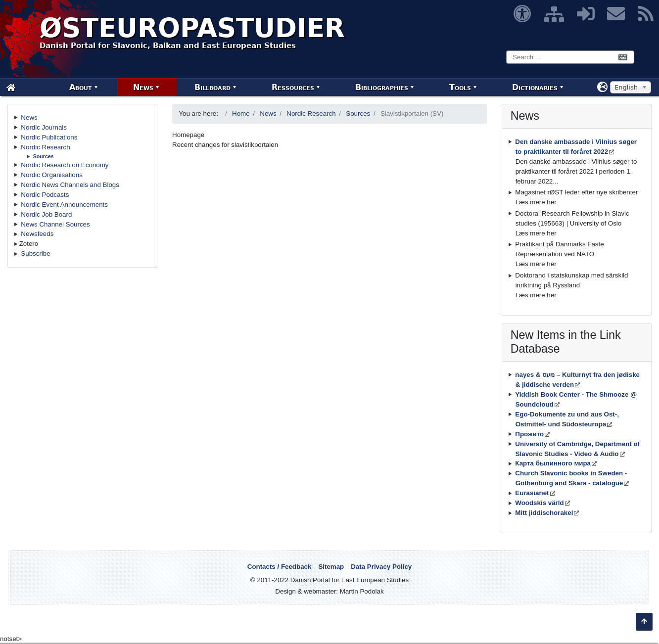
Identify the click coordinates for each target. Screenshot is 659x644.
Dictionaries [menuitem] (535, 87)
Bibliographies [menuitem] (382, 87)
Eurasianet (532, 493)
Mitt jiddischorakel (544, 513)
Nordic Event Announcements (64, 205)
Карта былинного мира (553, 463)
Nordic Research (45, 147)
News (29, 117)
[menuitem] (11, 87)
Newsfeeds (37, 234)
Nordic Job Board (46, 214)
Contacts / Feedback (280, 567)
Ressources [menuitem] (293, 87)
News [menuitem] (143, 87)
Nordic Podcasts (45, 195)
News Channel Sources (55, 224)
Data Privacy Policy (381, 567)
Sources (44, 156)
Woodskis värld (539, 503)
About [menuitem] (81, 87)
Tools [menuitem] (460, 87)
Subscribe (35, 253)
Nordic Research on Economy (65, 165)
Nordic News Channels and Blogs (70, 185)
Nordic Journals (44, 127)
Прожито (529, 434)
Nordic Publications (49, 137)
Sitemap (331, 567)
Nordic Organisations (51, 175)
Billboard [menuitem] (212, 87)
